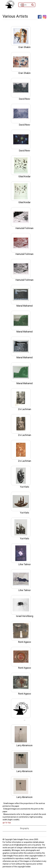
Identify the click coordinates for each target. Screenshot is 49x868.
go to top (7, 823)
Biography (24, 828)
